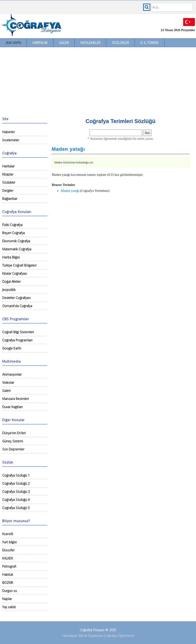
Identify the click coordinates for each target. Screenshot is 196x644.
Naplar (7, 599)
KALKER (8, 558)
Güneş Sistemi (13, 441)
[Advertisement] (98, 81)
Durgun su (10, 591)
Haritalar (40, 43)
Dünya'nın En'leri (14, 433)
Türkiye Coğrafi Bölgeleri (19, 265)
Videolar (8, 383)
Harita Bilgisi (11, 257)
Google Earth (12, 348)
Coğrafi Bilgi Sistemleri (18, 332)
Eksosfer (8, 550)
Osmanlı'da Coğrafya (17, 306)
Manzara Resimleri (16, 399)
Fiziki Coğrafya (12, 225)
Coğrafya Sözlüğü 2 (16, 483)
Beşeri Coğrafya (14, 233)
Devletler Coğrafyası (16, 298)
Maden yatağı (68, 149)
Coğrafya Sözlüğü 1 (16, 475)
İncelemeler (90, 43)
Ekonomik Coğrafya (16, 241)
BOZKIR (8, 583)
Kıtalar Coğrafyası (15, 273)
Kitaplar (8, 174)
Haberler (9, 132)
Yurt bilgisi (9, 542)
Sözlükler (120, 43)
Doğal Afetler (11, 282)
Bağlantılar (10, 199)
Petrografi (9, 566)
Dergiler (8, 191)
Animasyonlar (12, 374)
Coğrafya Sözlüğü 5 (16, 508)
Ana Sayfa (13, 43)
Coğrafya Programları (17, 340)
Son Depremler (13, 449)
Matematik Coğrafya (17, 249)
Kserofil (8, 534)
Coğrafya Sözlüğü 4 (16, 500)
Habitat (8, 574)
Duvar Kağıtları (12, 407)
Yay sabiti (9, 607)
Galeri (64, 43)
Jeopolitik (9, 290)
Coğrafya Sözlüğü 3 (16, 492)
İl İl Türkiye (150, 43)
